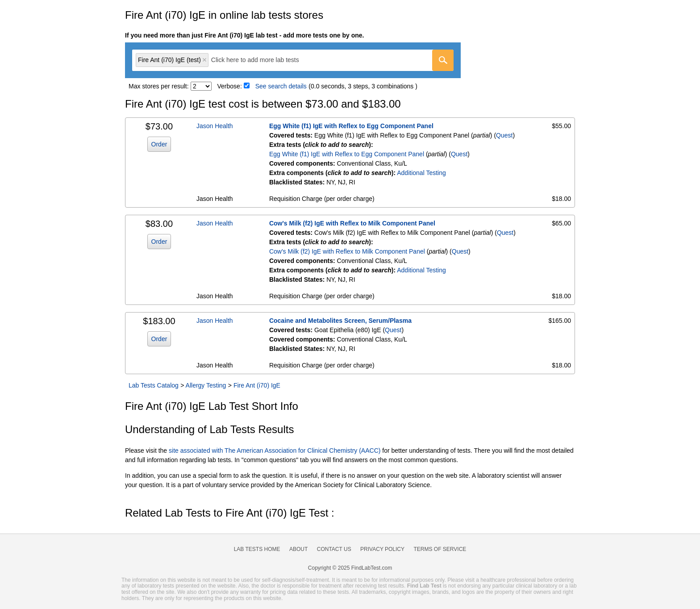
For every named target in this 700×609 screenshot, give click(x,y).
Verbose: (230, 86)
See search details (281, 86)
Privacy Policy (382, 549)
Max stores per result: (159, 86)
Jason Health (215, 126)
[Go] (443, 60)
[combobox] (293, 60)
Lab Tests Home (257, 549)
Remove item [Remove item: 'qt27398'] (204, 60)
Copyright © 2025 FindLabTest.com (350, 568)
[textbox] (261, 60)
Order (159, 144)
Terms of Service (440, 549)
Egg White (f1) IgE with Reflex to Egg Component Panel (351, 126)
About (298, 549)
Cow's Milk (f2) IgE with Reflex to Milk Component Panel (352, 223)
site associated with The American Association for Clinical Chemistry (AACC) (275, 450)
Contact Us (334, 549)
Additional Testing (421, 173)
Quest (504, 135)
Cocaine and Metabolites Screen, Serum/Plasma (340, 321)
